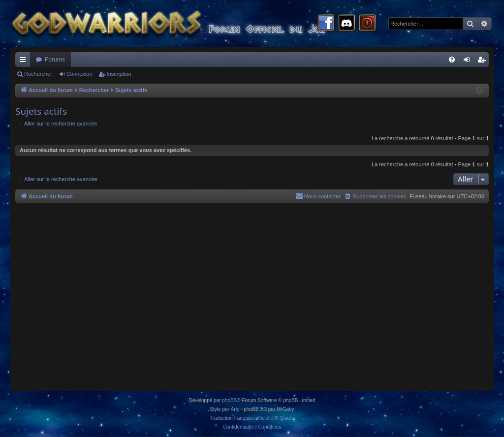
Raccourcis (25, 62)
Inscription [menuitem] (484, 62)
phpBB (229, 400)
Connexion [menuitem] (469, 62)
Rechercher (38, 74)
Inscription (119, 74)
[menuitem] (452, 60)
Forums (55, 60)
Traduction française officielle (241, 418)
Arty (235, 409)
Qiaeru (287, 418)
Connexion (79, 74)
